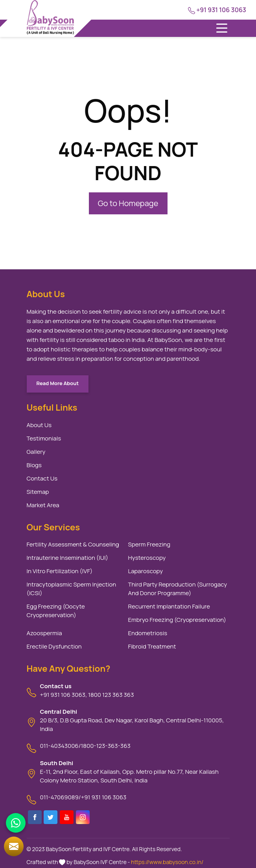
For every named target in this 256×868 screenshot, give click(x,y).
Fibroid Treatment (152, 646)
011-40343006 (59, 746)
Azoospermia (44, 633)
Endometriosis (148, 633)
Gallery (36, 452)
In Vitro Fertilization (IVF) (60, 571)
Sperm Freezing (149, 544)
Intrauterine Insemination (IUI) (68, 558)
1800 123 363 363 (111, 695)
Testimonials (44, 438)
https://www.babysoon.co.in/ (167, 862)
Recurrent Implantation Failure (169, 606)
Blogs (34, 465)
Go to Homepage (128, 203)
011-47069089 (59, 797)
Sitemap (38, 492)
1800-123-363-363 (106, 746)
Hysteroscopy (147, 558)
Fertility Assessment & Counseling (73, 544)
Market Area (43, 505)
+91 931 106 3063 (217, 10)
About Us (39, 425)
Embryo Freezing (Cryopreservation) (177, 620)
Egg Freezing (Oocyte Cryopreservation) (56, 611)
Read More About (58, 383)
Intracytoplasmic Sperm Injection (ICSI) (72, 589)
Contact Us (42, 478)
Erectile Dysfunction (54, 646)
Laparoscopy (146, 571)
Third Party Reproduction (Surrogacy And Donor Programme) (178, 589)
